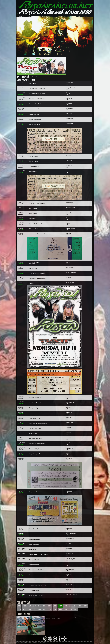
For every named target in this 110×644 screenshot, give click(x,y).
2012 (40, 606)
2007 (60, 606)
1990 (40, 610)
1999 (24, 610)
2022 (19, 606)
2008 (55, 606)
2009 (50, 606)
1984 (70, 610)
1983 (76, 610)
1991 (34, 610)
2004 (70, 606)
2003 (76, 606)
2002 (81, 606)
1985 (65, 610)
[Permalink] (20, 84)
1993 (29, 610)
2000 (19, 610)
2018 (24, 606)
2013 (34, 606)
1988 (50, 610)
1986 (60, 610)
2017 (29, 606)
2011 (45, 606)
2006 (65, 606)
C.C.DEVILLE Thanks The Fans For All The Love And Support (62, 617)
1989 (45, 610)
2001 (86, 606)
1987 (55, 610)
